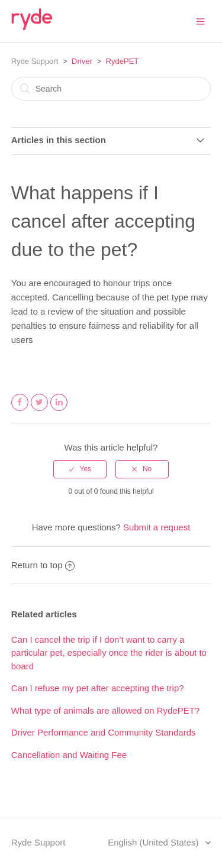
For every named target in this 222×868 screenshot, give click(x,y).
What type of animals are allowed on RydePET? (106, 710)
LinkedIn (59, 410)
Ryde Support (35, 61)
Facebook (20, 410)
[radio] (80, 469)
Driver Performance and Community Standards (104, 732)
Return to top (43, 565)
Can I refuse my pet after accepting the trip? (98, 688)
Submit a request (157, 527)
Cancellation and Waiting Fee (69, 755)
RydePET (123, 61)
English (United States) (155, 842)
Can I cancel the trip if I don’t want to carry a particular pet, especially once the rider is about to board (109, 653)
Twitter (40, 410)
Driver (82, 61)
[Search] (111, 89)
